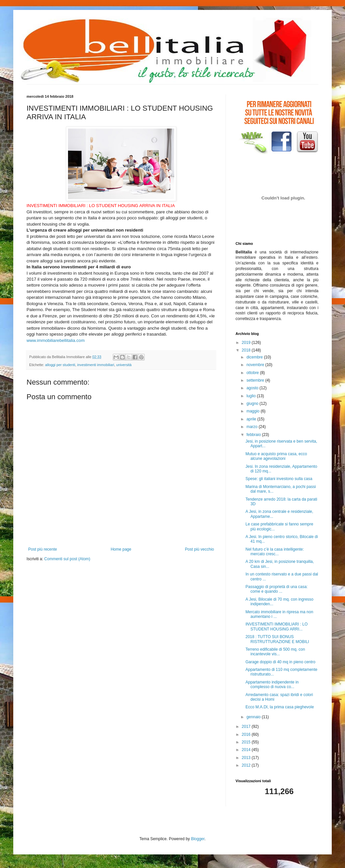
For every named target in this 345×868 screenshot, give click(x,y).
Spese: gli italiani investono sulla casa (279, 479)
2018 (247, 350)
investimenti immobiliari (96, 365)
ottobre (253, 373)
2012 (247, 765)
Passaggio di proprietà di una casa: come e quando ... (276, 589)
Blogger (198, 839)
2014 (247, 750)
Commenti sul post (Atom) (67, 559)
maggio (254, 411)
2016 (247, 734)
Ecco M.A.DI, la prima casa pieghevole (280, 707)
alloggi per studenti (60, 365)
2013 (247, 758)
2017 (247, 727)
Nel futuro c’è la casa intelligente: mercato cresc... (275, 552)
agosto (253, 388)
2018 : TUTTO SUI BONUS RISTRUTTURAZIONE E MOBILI (277, 639)
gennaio (254, 717)
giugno (253, 404)
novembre (256, 365)
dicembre (255, 357)
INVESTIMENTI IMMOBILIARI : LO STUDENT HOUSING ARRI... (276, 626)
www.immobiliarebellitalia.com (56, 340)
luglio (252, 396)
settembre (256, 380)
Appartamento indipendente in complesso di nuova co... (272, 684)
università (124, 365)
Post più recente (43, 549)
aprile (252, 419)
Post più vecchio (200, 549)
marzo (253, 427)
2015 (247, 742)
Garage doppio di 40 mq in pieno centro (280, 662)
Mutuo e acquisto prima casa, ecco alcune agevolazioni (276, 456)
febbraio (254, 435)
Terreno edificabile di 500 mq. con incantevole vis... (275, 652)
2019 (247, 343)
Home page (121, 549)
